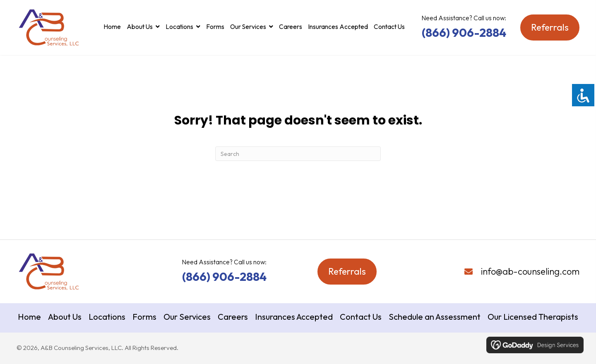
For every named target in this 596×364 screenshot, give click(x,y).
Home (29, 317)
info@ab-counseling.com (530, 271)
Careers (233, 317)
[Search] (298, 154)
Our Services (187, 317)
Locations (107, 317)
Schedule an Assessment (435, 317)
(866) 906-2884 (464, 32)
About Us (65, 317)
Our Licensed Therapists (533, 317)
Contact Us (361, 317)
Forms (144, 317)
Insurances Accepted (294, 317)
